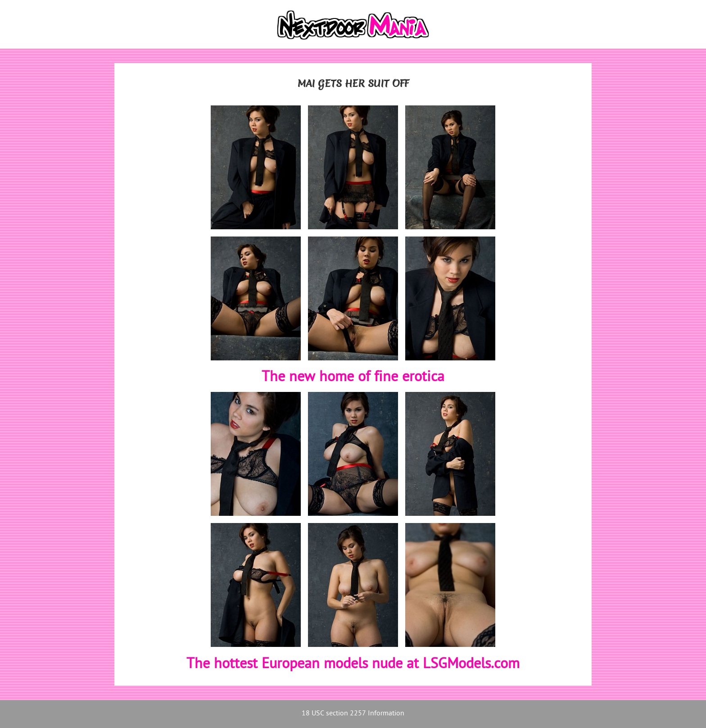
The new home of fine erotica (353, 378)
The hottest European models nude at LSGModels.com (353, 664)
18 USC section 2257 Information (353, 714)
